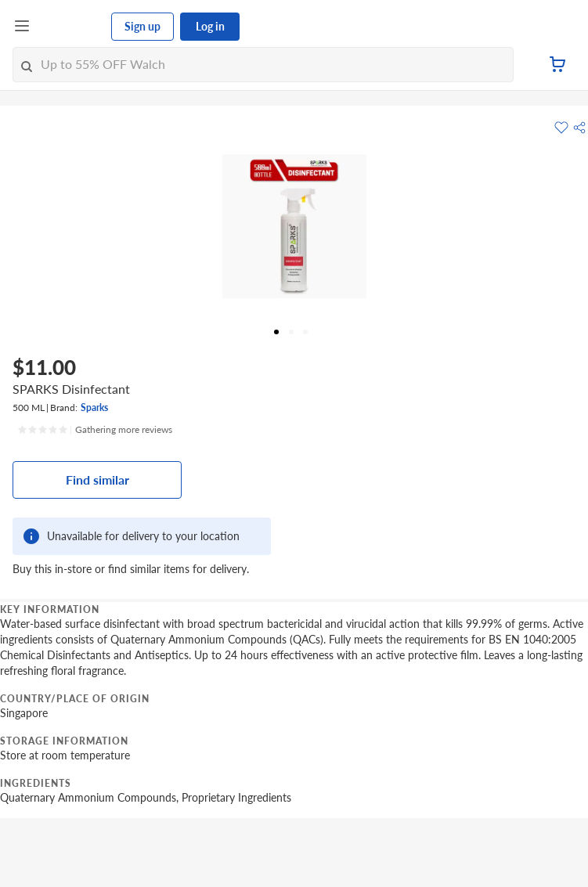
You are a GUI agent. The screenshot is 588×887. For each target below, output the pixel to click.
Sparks (94, 407)
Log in (210, 26)
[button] (579, 128)
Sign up (142, 26)
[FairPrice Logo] (71, 27)
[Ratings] (95, 430)
